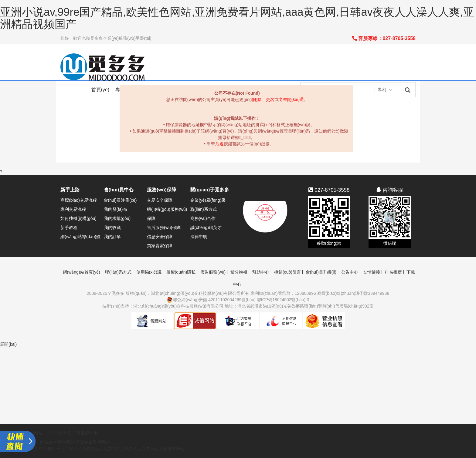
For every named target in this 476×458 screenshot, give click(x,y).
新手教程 (69, 227)
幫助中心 (261, 272)
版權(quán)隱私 (181, 272)
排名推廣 (393, 272)
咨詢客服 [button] (390, 190)
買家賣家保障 (160, 246)
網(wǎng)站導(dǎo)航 (80, 237)
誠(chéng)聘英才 (206, 227)
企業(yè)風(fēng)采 (208, 200)
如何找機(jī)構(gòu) (78, 218)
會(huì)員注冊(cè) (120, 200)
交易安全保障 (160, 200)
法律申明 (199, 237)
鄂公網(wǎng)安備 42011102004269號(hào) (211, 300)
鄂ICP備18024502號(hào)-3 (283, 300)
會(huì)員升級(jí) (321, 272)
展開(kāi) (8, 344)
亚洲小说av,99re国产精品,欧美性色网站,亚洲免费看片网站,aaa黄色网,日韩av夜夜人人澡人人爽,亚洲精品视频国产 (237, 18)
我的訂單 (112, 237)
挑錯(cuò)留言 (287, 272)
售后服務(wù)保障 (164, 227)
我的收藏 (112, 227)
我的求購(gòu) (117, 218)
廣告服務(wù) (213, 272)
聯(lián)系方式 (204, 209)
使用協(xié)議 (149, 272)
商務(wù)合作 (203, 218)
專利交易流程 (73, 209)
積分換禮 (239, 272)
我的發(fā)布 (116, 209)
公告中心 (350, 272)
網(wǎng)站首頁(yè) (82, 272)
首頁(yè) (100, 90)
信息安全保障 (160, 237)
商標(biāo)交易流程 (79, 200)
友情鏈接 (372, 272)
